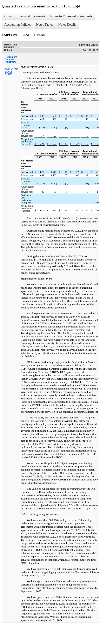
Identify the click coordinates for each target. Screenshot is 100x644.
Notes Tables (45, 24)
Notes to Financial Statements (71, 16)
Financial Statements (31, 16)
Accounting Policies (18, 24)
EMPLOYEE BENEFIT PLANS (11, 72)
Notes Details (67, 24)
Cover (8, 16)
